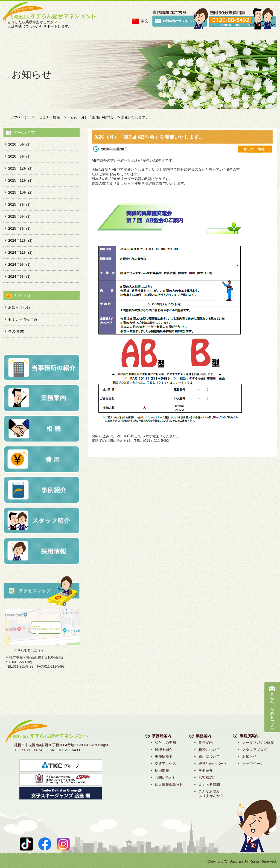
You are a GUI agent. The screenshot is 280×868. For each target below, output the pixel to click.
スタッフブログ (255, 750)
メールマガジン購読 (258, 743)
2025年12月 (20, 168)
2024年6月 (19, 276)
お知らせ (249, 756)
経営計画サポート (213, 764)
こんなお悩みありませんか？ (211, 794)
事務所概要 (164, 756)
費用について (209, 756)
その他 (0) (16, 331)
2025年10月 (20, 192)
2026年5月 (19, 144)
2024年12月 (20, 240)
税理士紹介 (164, 750)
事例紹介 (206, 770)
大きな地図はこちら (29, 650)
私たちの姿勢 (165, 743)
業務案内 (206, 743)
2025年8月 (19, 204)
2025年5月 (19, 216)
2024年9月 (19, 264)
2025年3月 (19, 228)
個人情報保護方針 (169, 785)
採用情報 (162, 770)
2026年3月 (19, 156)
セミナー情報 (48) (23, 319)
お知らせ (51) (19, 307)
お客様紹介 (207, 777)
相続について (209, 750)
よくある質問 (209, 785)
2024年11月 (20, 252)
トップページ (253, 764)
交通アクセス (165, 764)
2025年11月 (20, 180)
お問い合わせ (165, 777)
